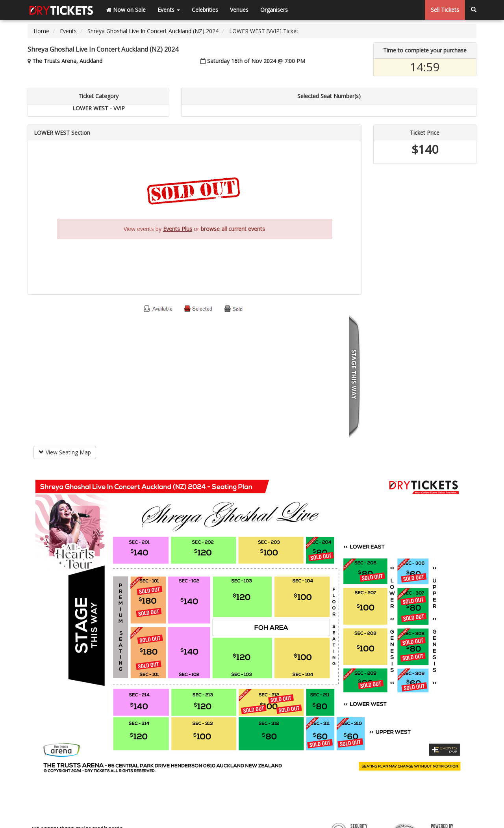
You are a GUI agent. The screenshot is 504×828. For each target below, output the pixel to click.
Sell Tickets (445, 10)
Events (169, 10)
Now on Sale (126, 10)
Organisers (274, 10)
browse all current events (233, 229)
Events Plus (178, 229)
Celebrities (205, 10)
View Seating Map (65, 452)
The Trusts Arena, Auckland (67, 61)
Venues (239, 10)
